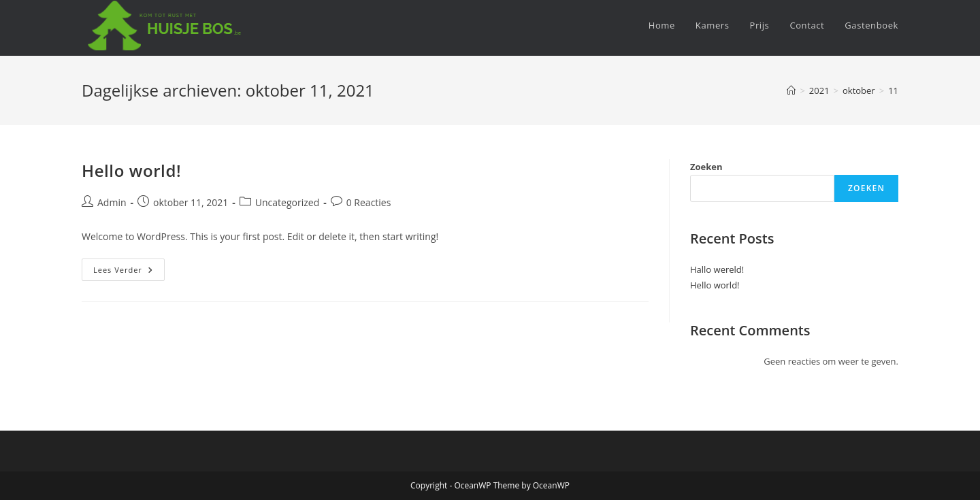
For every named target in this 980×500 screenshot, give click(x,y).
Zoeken (706, 167)
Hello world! (131, 170)
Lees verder (129, 272)
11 (893, 90)
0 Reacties (369, 202)
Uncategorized (287, 202)
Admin (112, 202)
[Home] (791, 90)
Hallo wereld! (717, 269)
